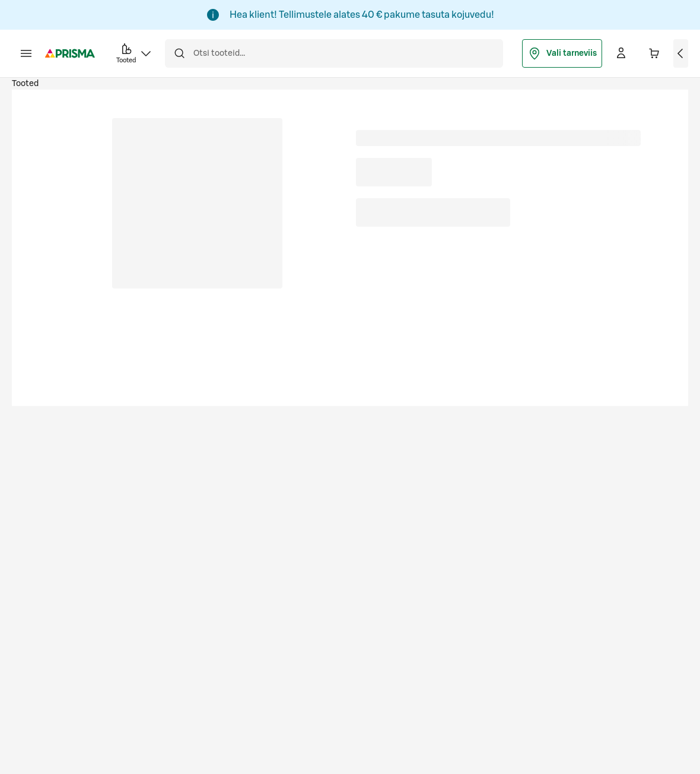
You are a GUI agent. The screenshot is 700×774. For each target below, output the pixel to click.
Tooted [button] (135, 53)
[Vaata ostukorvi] (681, 53)
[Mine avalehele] (70, 53)
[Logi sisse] (621, 53)
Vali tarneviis (562, 53)
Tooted (25, 84)
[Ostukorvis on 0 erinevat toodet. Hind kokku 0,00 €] (654, 53)
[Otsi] (179, 53)
